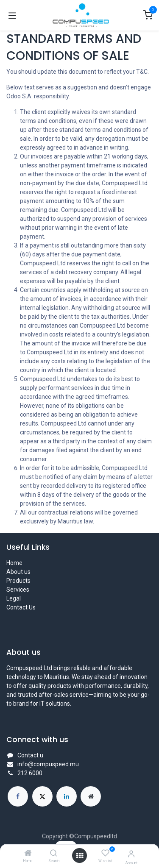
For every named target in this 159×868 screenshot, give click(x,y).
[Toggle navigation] (12, 15)
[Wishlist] (105, 853)
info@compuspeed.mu (48, 764)
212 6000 (30, 773)
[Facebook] (18, 796)
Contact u (30, 755)
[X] (42, 796)
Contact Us (21, 607)
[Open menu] (80, 856)
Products (18, 581)
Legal (14, 598)
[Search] (54, 854)
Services (18, 590)
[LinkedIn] (67, 796)
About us (18, 572)
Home (14, 563)
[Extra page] (91, 796)
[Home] (28, 854)
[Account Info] (131, 854)
